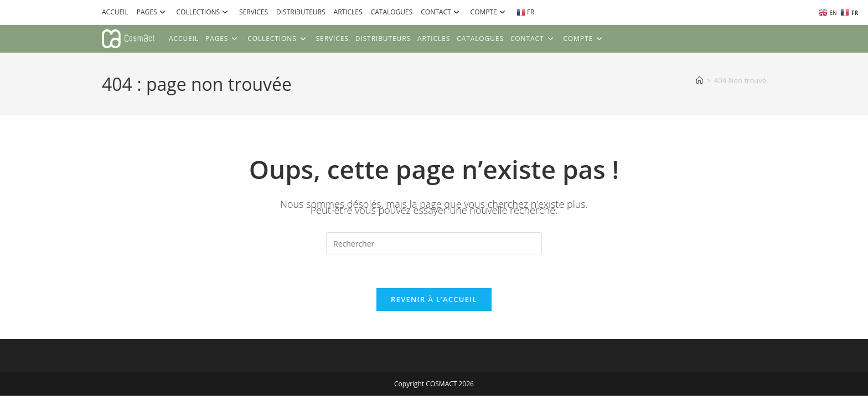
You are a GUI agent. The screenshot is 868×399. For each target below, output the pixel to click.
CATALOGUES (392, 12)
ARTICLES (348, 12)
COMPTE (489, 12)
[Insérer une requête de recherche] (434, 243)
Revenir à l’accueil (434, 299)
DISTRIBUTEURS (301, 12)
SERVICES (254, 12)
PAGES (153, 12)
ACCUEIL (115, 12)
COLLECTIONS (204, 12)
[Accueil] (699, 80)
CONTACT (441, 12)
